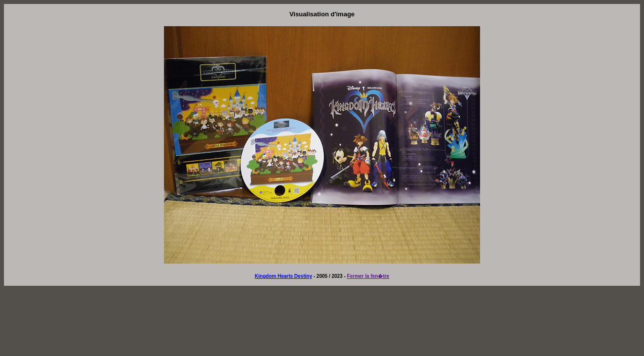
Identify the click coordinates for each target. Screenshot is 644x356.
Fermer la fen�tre (368, 276)
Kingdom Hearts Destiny (283, 276)
